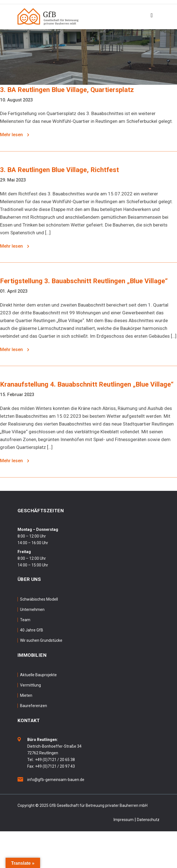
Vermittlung (30, 685)
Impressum (124, 820)
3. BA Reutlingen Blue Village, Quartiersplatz (67, 90)
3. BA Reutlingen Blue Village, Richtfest (59, 170)
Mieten (26, 695)
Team (25, 620)
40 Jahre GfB (32, 630)
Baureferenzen (34, 706)
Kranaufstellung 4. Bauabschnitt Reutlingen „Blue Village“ (87, 384)
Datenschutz (148, 820)
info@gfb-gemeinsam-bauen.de (56, 780)
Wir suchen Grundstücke (41, 640)
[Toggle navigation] (152, 17)
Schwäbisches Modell (39, 599)
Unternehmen (32, 610)
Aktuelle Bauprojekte (38, 675)
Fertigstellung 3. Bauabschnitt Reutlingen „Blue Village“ (84, 281)
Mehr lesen (14, 135)
